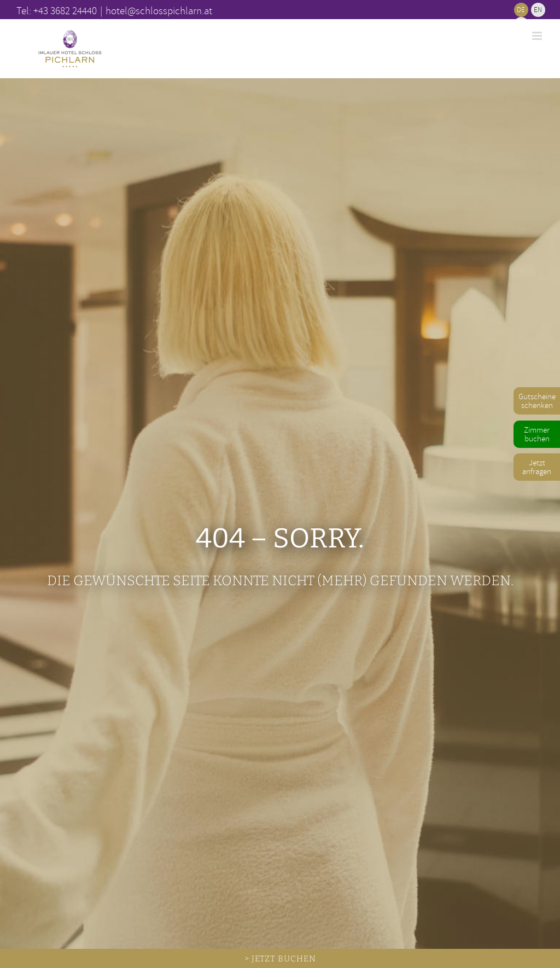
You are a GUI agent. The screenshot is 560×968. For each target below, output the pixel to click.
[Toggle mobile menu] (538, 36)
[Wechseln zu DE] (521, 10)
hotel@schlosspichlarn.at (159, 10)
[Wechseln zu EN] (538, 10)
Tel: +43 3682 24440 (57, 10)
